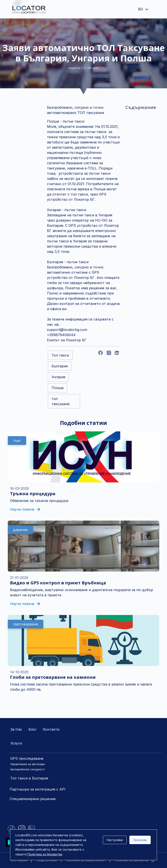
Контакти (51, 729)
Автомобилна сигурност (27, 769)
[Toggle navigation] (155, 9)
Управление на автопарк (28, 764)
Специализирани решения (33, 799)
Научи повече (25, 509)
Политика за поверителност (86, 860)
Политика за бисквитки (132, 860)
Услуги (16, 743)
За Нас (16, 729)
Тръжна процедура (33, 494)
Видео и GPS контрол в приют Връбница (58, 583)
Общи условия (47, 860)
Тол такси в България (29, 778)
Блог (33, 729)
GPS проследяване (27, 758)
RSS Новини (19, 860)
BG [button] (144, 9)
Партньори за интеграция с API (38, 789)
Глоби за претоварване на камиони (53, 677)
